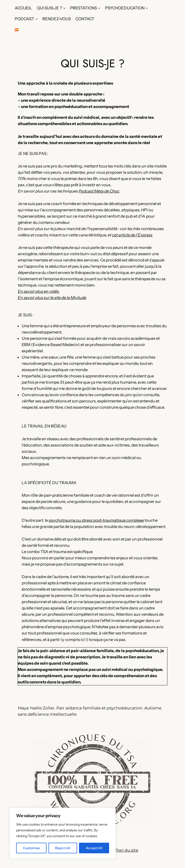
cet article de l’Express (132, 235)
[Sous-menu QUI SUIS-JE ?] (64, 8)
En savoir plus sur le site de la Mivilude (52, 298)
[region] (63, 833)
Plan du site (126, 850)
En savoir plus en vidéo (39, 291)
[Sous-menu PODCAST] (37, 19)
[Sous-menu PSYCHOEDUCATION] (147, 8)
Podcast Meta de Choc (99, 191)
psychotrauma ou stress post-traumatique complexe (96, 520)
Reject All (63, 848)
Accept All (94, 848)
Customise (31, 848)
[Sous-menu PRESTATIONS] (99, 8)
